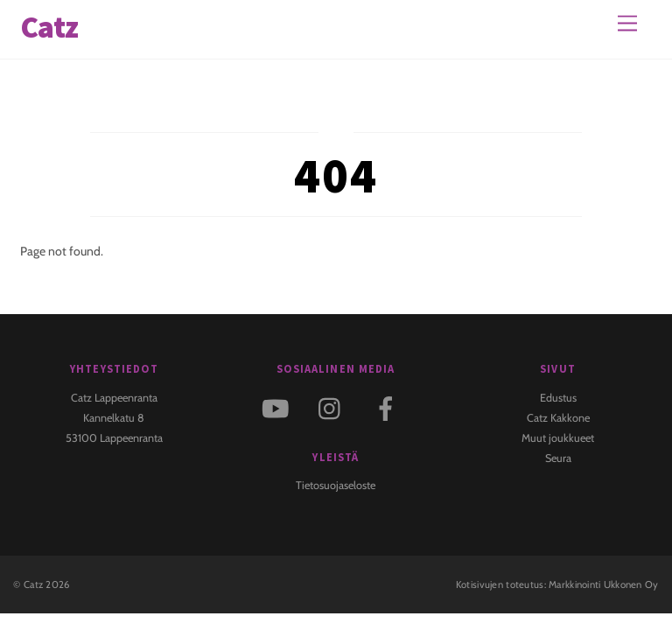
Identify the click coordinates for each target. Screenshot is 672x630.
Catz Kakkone (558, 418)
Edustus (558, 398)
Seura (558, 458)
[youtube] (279, 407)
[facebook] (389, 407)
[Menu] (627, 24)
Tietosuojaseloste (336, 485)
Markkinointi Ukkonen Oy (604, 584)
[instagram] (334, 407)
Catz (33, 584)
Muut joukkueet (558, 438)
